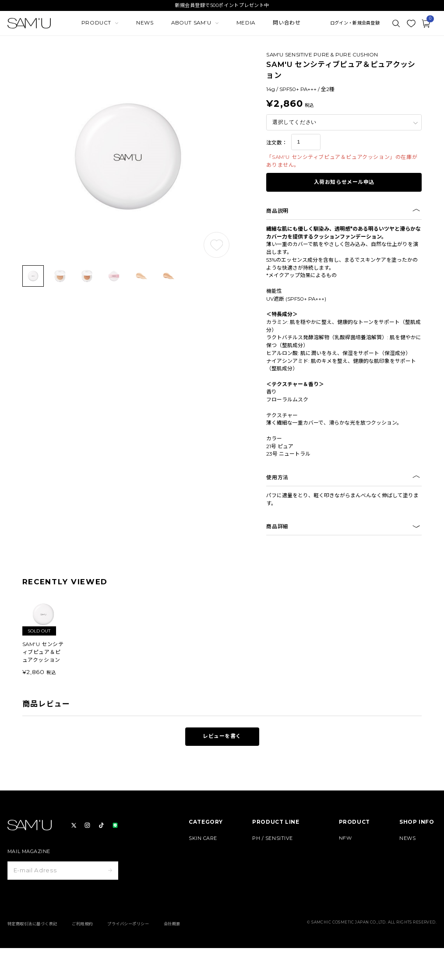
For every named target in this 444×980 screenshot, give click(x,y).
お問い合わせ (414, 910)
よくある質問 (414, 898)
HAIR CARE (203, 874)
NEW (345, 838)
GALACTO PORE (273, 862)
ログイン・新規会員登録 (355, 23)
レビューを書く (222, 736)
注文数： (277, 143)
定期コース (351, 862)
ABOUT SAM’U (418, 874)
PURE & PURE (270, 874)
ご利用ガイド (414, 886)
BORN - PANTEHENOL (281, 850)
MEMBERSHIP (418, 862)
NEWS (145, 23)
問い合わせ (287, 23)
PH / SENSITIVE (273, 838)
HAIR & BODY (269, 886)
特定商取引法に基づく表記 (32, 956)
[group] (44, 635)
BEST (346, 850)
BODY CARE (204, 850)
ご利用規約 (82, 956)
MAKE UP (201, 862)
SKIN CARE (203, 838)
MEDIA (246, 23)
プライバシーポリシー (128, 956)
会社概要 (172, 956)
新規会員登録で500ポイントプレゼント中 (222, 5)
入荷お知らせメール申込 (344, 182)
